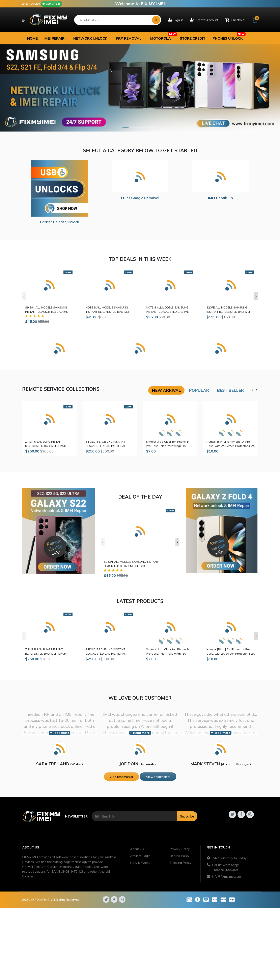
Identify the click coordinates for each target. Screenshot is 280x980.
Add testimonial (121, 777)
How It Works (140, 863)
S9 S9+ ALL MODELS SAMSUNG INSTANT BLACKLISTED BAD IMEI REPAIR (47, 310)
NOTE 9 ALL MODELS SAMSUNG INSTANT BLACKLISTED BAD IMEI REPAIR (107, 310)
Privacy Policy (180, 849)
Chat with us (51, 4)
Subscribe (187, 816)
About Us (137, 849)
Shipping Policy (180, 863)
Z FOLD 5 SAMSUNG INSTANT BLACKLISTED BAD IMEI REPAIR (106, 444)
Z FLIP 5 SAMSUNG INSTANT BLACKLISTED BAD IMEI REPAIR (46, 444)
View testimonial (158, 777)
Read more (60, 733)
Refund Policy (180, 856)
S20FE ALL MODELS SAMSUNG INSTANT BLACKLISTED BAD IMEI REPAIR (228, 310)
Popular (199, 390)
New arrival (166, 390)
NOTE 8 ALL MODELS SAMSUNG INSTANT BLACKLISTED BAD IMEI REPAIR (168, 310)
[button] (55, 38)
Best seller (230, 390)
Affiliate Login (140, 856)
